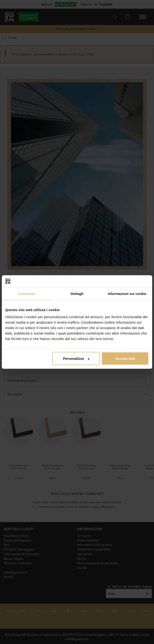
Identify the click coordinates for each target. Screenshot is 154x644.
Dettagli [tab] (77, 293)
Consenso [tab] (27, 293)
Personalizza (76, 359)
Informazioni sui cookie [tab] (127, 293)
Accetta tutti (125, 359)
